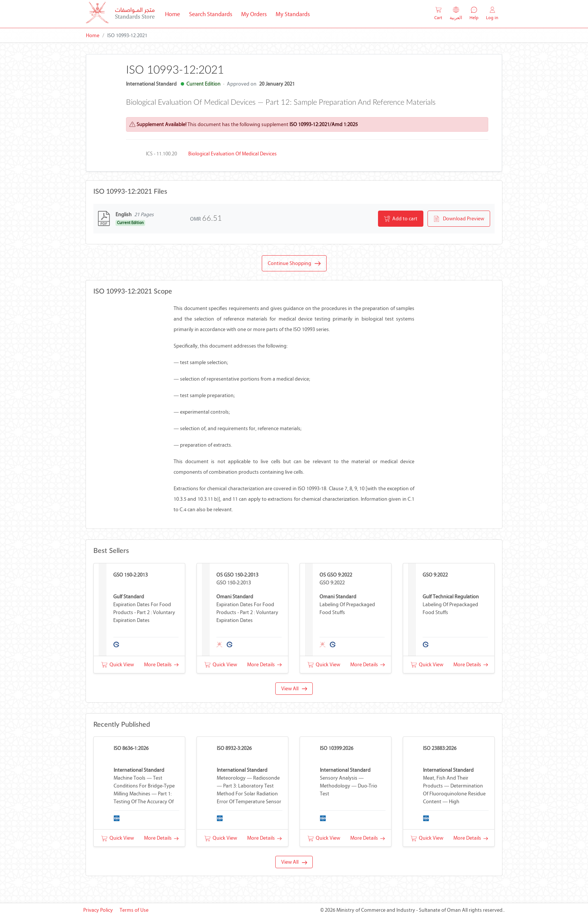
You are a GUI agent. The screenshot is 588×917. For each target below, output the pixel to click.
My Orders (254, 14)
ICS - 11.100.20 (161, 154)
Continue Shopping (294, 264)
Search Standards (213, 14)
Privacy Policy (98, 910)
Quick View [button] (118, 665)
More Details (161, 665)
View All (294, 689)
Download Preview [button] (459, 219)
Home (175, 14)
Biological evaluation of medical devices (232, 154)
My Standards (293, 14)
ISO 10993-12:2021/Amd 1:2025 (324, 124)
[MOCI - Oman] (120, 14)
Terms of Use (134, 910)
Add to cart (401, 219)
